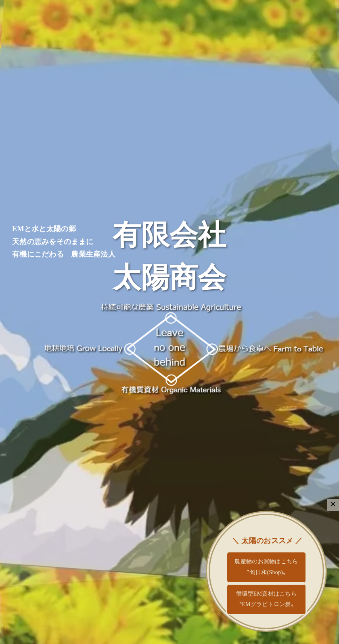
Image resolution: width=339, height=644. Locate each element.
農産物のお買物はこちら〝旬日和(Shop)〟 (266, 567)
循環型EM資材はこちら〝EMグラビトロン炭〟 (266, 599)
